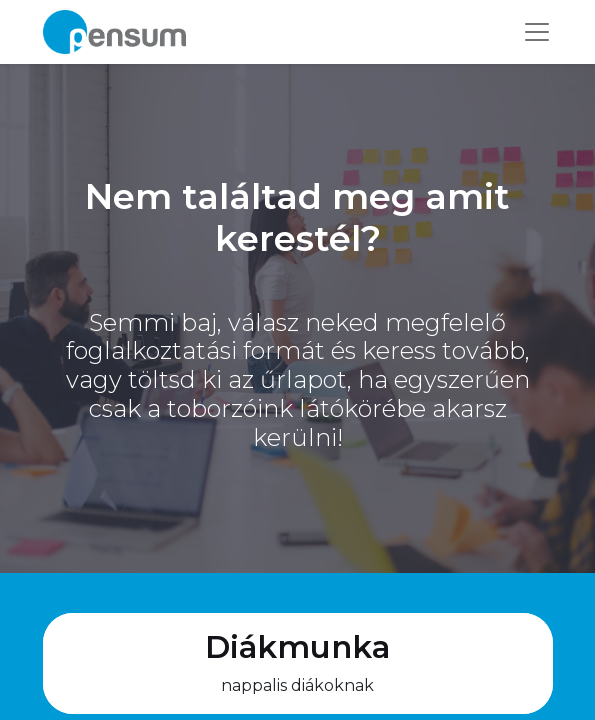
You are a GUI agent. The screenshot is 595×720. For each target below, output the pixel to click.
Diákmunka (297, 647)
